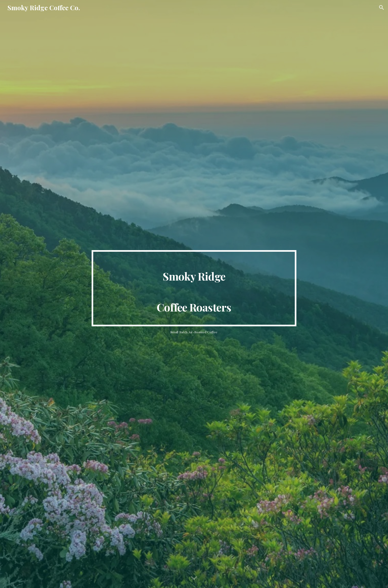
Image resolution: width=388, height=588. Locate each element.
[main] (194, 288)
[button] (382, 8)
